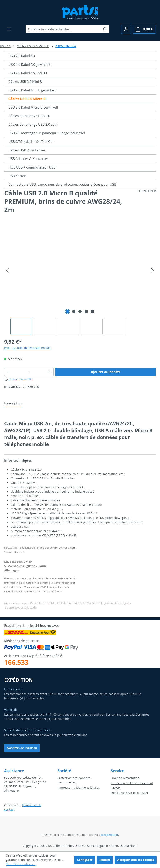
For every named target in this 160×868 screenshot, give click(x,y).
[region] (80, 280)
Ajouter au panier (106, 372)
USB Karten (17, 176)
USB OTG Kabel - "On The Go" (31, 142)
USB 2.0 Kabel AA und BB (28, 73)
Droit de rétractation (125, 778)
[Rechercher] (104, 29)
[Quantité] (29, 372)
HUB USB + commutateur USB (32, 167)
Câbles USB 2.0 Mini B (25, 82)
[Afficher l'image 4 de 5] (86, 312)
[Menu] (9, 29)
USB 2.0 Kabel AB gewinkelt (29, 65)
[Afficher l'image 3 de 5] (80, 312)
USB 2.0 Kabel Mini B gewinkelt (32, 90)
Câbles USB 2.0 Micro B (27, 99)
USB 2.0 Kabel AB (22, 56)
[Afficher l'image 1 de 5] (67, 312)
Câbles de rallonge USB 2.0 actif (33, 124)
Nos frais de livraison (22, 748)
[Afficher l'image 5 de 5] (92, 312)
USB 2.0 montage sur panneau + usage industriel (47, 133)
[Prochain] (152, 270)
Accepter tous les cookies (136, 860)
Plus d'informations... (21, 864)
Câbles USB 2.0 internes (27, 150)
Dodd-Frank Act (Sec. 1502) (129, 793)
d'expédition (109, 835)
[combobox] (63, 29)
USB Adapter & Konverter (28, 159)
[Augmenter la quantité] (49, 372)
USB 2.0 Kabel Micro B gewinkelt (33, 107)
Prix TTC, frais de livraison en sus (27, 348)
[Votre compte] (126, 29)
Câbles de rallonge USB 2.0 (29, 116)
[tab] (13, 403)
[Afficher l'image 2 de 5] (74, 312)
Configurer (85, 860)
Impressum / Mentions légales (79, 788)
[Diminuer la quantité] (9, 372)
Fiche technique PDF (18, 379)
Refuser (105, 860)
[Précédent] (7, 270)
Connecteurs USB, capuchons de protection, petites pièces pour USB (62, 184)
